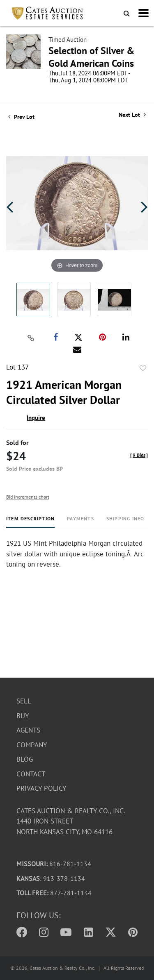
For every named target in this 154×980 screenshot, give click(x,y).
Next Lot (132, 115)
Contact (31, 774)
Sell (24, 701)
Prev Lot (21, 117)
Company (32, 745)
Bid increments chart (28, 497)
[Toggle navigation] (144, 13)
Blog (25, 759)
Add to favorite (143, 368)
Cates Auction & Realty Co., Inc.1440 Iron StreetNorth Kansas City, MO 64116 (71, 821)
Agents (28, 730)
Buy (23, 716)
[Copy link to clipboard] (31, 338)
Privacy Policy (41, 788)
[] (139, 455)
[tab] (30, 522)
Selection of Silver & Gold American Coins (92, 57)
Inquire (36, 418)
